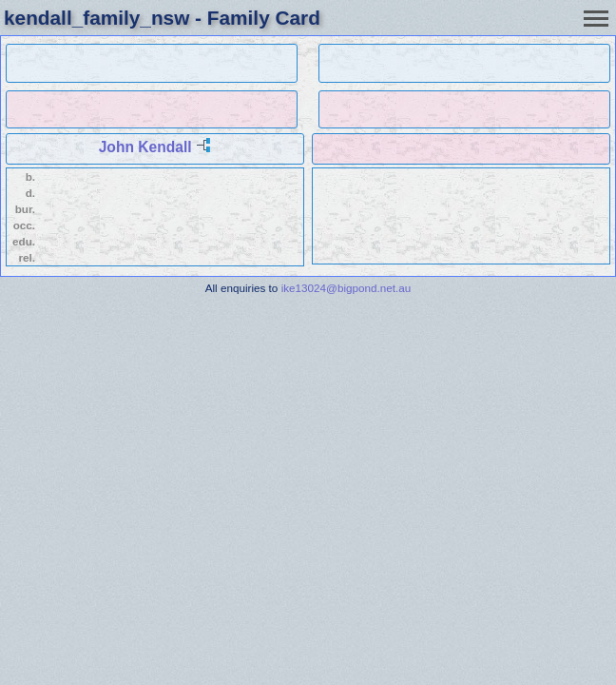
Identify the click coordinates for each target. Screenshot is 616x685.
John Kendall (145, 147)
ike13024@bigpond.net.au (346, 288)
